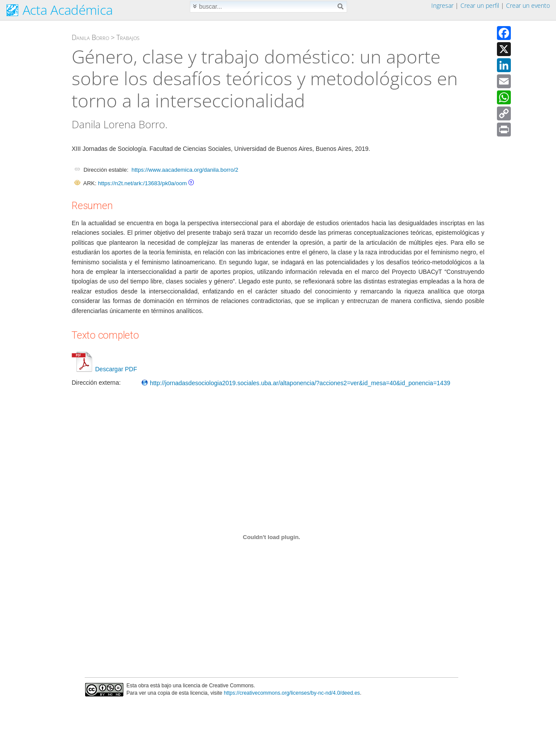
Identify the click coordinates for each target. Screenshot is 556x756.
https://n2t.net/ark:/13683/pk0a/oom (142, 183)
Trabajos (128, 37)
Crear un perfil (480, 5)
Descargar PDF (104, 369)
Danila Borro (90, 37)
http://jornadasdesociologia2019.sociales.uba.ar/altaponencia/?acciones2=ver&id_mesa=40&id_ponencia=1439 (296, 383)
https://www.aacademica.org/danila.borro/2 (185, 170)
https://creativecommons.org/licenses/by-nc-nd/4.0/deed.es (292, 693)
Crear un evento (528, 5)
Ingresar (442, 5)
